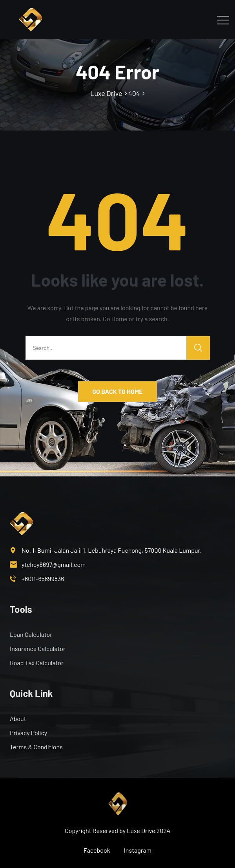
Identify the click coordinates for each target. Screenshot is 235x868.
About (18, 718)
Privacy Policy (28, 733)
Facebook (97, 850)
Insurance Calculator (38, 648)
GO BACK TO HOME (117, 391)
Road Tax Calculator (37, 663)
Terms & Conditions (36, 747)
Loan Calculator (31, 634)
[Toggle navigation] (223, 20)
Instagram (138, 850)
